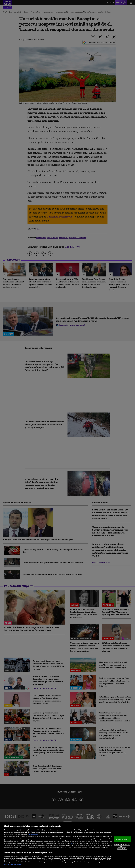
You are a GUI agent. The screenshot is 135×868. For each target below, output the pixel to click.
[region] (67, 845)
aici (71, 843)
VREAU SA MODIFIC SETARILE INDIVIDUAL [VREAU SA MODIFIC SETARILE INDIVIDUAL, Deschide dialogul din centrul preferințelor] (122, 847)
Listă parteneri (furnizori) (13, 864)
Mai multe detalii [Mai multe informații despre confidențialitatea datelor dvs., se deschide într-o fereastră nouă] (33, 834)
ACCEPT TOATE (123, 839)
